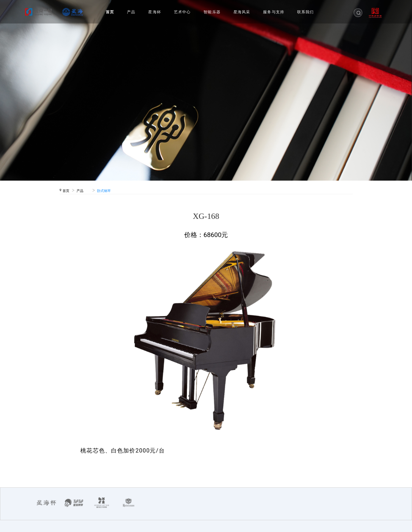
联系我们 (306, 12)
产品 (131, 12)
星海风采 (242, 12)
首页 (110, 12)
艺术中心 (183, 12)
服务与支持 (274, 12)
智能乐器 (212, 12)
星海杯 (154, 12)
